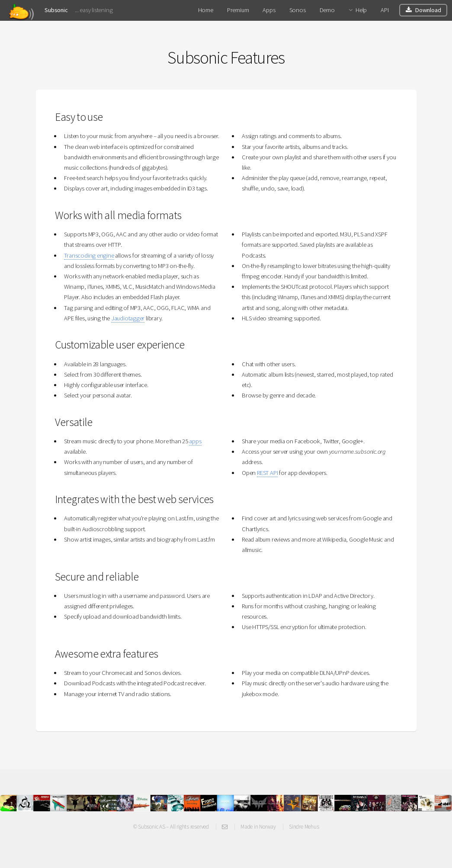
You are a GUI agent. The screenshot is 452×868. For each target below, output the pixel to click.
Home (206, 10)
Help (361, 10)
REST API (267, 473)
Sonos (298, 10)
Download (428, 10)
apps (195, 441)
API (385, 10)
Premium (238, 10)
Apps (269, 10)
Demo (327, 10)
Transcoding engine (89, 255)
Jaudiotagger (128, 318)
